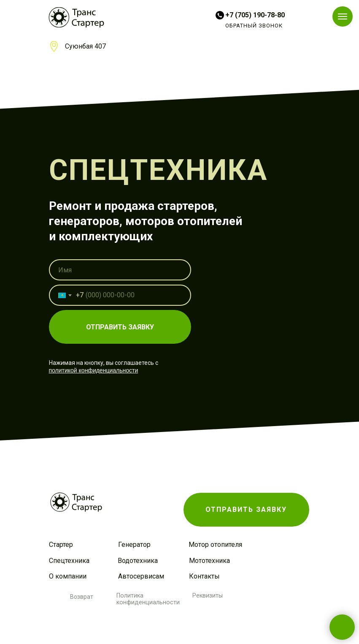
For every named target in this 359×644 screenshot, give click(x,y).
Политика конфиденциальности (148, 599)
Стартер (61, 545)
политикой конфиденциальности (94, 370)
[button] (246, 510)
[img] (76, 17)
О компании (68, 576)
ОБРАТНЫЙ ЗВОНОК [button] (254, 26)
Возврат (82, 597)
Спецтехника (69, 561)
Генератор (134, 545)
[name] (120, 270)
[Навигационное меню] (343, 16)
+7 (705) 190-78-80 (255, 15)
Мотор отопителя (215, 545)
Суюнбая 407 (85, 46)
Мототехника (209, 561)
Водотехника (138, 561)
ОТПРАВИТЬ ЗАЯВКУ (120, 327)
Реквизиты (208, 595)
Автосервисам (141, 576)
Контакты (204, 576)
